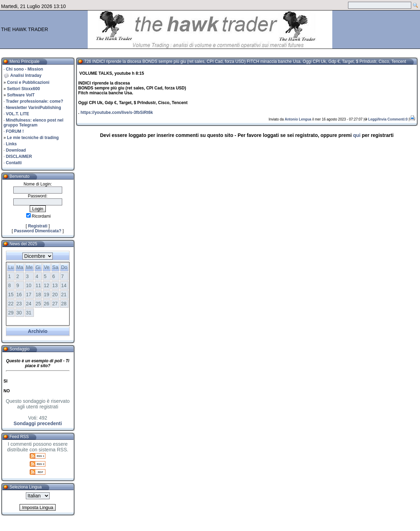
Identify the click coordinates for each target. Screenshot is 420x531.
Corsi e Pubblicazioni (28, 82)
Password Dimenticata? (38, 231)
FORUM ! (15, 131)
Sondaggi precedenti (38, 423)
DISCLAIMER (19, 157)
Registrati (38, 226)
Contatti (14, 163)
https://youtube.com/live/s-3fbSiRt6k (117, 112)
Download (16, 150)
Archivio (38, 331)
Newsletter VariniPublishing (34, 108)
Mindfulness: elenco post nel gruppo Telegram (33, 123)
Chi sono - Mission (25, 69)
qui (357, 135)
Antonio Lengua (298, 119)
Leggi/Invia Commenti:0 (388, 119)
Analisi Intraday (26, 75)
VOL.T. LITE (18, 114)
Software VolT (21, 95)
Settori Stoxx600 (23, 89)
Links (11, 144)
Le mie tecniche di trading (33, 138)
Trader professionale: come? (35, 101)
